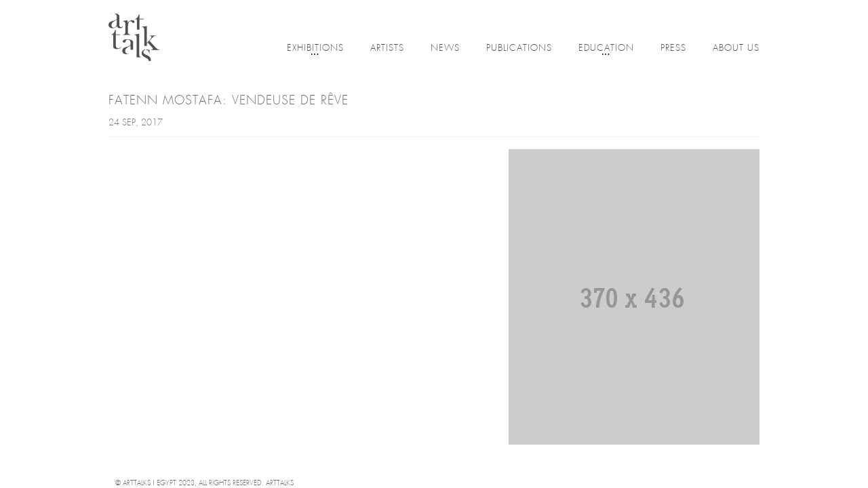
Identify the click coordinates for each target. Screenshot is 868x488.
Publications (519, 48)
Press (673, 48)
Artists (387, 48)
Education (606, 49)
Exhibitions (315, 49)
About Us (736, 48)
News (445, 48)
